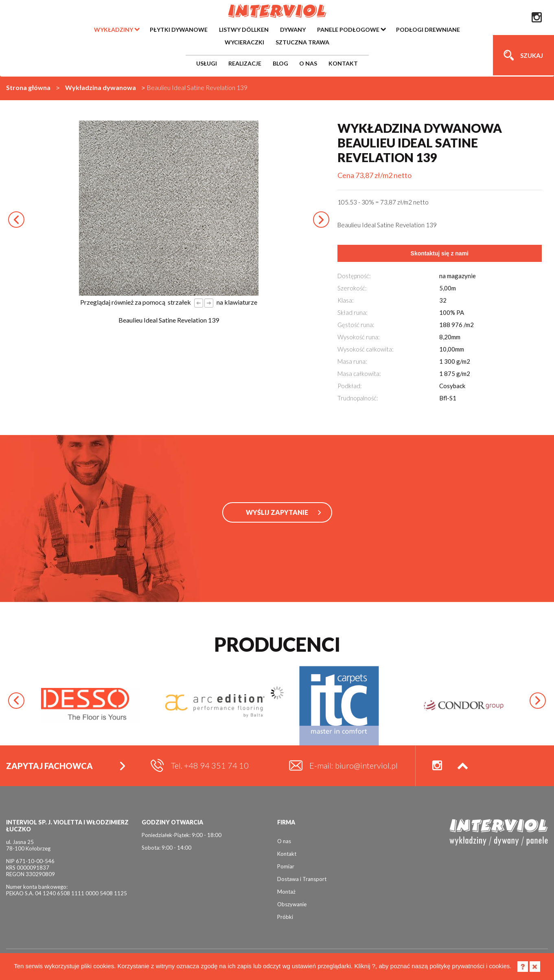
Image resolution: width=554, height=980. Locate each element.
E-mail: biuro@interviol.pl (354, 765)
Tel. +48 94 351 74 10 (210, 765)
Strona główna (28, 87)
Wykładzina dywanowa (101, 87)
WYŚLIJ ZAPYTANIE (277, 512)
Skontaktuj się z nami (440, 253)
